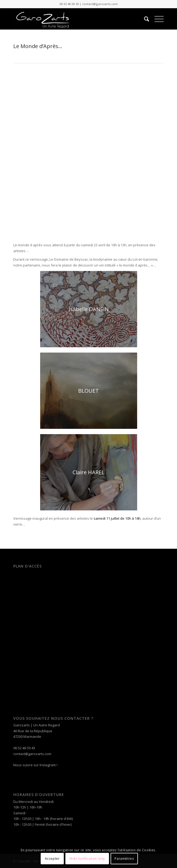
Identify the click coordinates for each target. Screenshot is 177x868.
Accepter (52, 859)
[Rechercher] (144, 19)
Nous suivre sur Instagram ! (35, 765)
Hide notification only (87, 859)
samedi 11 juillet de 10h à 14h (117, 518)
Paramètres (124, 859)
